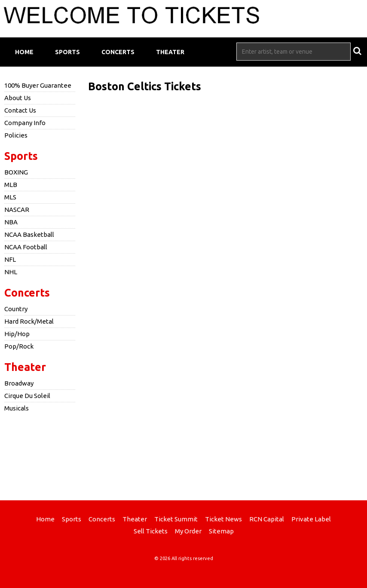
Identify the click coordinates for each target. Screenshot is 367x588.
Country (16, 309)
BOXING (16, 172)
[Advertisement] (183, 455)
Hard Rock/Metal (29, 321)
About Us (18, 98)
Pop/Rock (19, 346)
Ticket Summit (176, 519)
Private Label (311, 519)
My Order (188, 531)
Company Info (25, 123)
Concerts (118, 52)
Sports (67, 52)
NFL (10, 259)
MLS (10, 197)
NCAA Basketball (29, 234)
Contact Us (20, 110)
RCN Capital (267, 519)
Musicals (17, 408)
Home (24, 52)
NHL (11, 272)
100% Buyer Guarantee (38, 85)
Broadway (19, 383)
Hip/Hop (17, 334)
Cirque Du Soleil (27, 396)
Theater (170, 52)
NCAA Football (26, 247)
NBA (11, 222)
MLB (11, 185)
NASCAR (17, 210)
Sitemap (221, 531)
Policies (16, 135)
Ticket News (223, 519)
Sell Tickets (151, 531)
